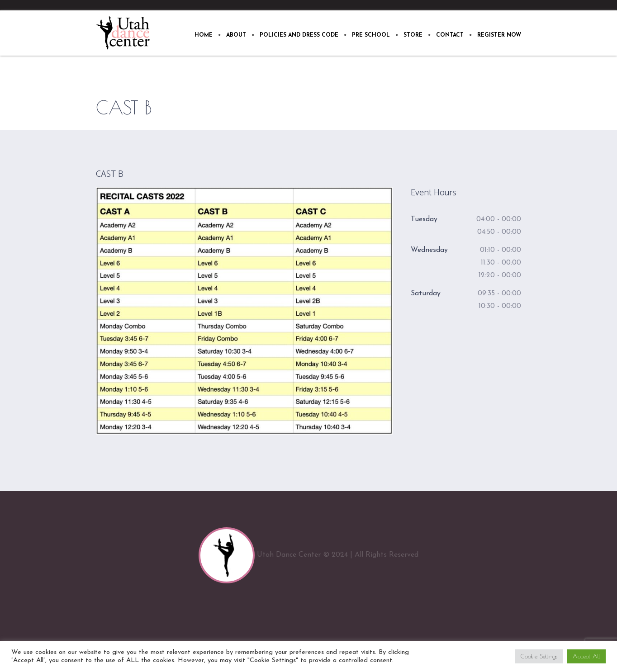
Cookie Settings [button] (539, 656)
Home (479, 108)
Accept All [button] (586, 656)
